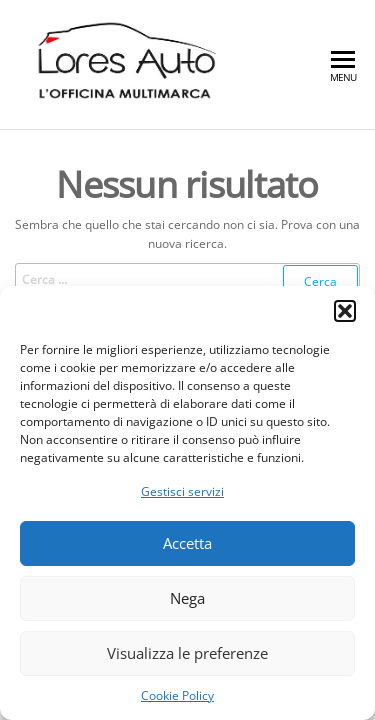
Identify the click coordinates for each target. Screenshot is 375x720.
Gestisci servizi (182, 491)
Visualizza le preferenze (187, 653)
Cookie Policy (177, 695)
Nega (187, 598)
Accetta (187, 543)
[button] (345, 311)
